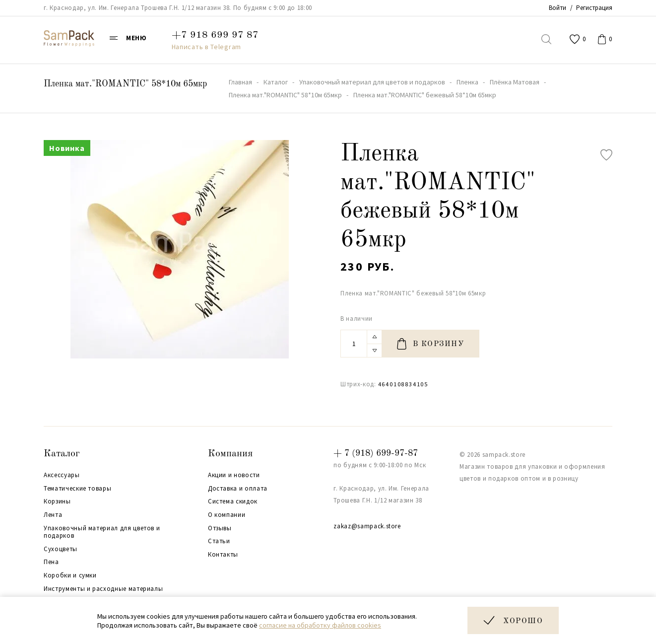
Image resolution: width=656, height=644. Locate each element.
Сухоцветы (61, 549)
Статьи (219, 541)
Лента (53, 515)
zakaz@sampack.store (367, 526)
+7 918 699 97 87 (215, 35)
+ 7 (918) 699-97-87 (376, 453)
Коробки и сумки (70, 575)
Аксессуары (62, 475)
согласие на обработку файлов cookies (320, 625)
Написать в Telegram (206, 47)
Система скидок (233, 501)
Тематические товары (77, 489)
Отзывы (220, 528)
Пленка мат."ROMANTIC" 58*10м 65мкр (125, 84)
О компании (227, 515)
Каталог (62, 454)
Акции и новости (234, 475)
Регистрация (594, 8)
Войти (558, 8)
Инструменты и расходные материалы (103, 589)
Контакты (223, 555)
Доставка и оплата (238, 489)
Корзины (57, 501)
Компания (230, 454)
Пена (51, 562)
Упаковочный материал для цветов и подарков (102, 532)
